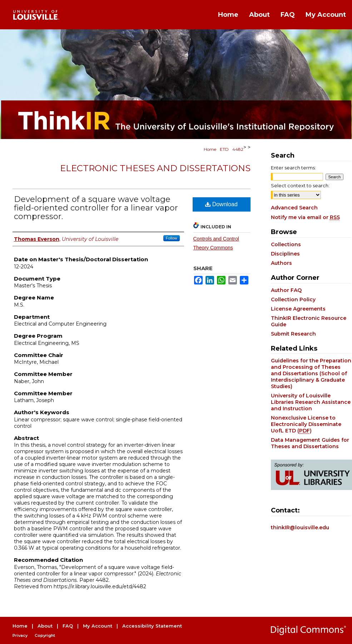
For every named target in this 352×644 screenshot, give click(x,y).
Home (210, 149)
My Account (98, 626)
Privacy (20, 635)
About (45, 626)
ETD (224, 149)
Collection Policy (293, 299)
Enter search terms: (293, 168)
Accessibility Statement (152, 626)
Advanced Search (294, 208)
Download (221, 204)
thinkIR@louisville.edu (300, 527)
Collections (286, 244)
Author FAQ (286, 290)
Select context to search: (300, 185)
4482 (238, 149)
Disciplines (285, 254)
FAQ (68, 626)
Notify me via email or (305, 217)
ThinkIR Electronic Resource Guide (309, 321)
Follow (172, 238)
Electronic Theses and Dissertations (155, 168)
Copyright (45, 635)
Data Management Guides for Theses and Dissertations (310, 443)
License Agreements (298, 309)
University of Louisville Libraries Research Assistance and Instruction (311, 402)
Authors (281, 263)
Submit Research (293, 334)
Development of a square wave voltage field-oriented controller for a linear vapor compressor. (96, 208)
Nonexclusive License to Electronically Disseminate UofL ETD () (306, 424)
